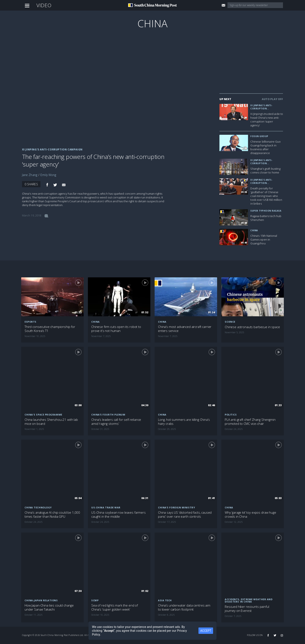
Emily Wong (48, 175)
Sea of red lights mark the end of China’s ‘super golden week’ (115, 607)
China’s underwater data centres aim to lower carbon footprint (184, 607)
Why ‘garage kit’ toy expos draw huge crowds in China (250, 515)
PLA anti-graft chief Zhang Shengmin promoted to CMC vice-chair (250, 422)
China (152, 23)
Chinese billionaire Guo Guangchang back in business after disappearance (265, 147)
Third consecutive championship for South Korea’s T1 (50, 329)
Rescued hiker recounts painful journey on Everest (247, 609)
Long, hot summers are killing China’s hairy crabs (184, 422)
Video (44, 5)
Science (230, 322)
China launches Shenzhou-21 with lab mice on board (51, 422)
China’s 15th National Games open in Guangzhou (264, 239)
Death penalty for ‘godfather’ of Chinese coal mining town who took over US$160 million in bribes (266, 196)
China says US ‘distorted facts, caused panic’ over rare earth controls (185, 515)
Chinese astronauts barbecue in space (252, 327)
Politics (231, 415)
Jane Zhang (30, 175)
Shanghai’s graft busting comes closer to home (265, 171)
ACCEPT (206, 631)
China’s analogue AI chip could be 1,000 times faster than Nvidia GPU (52, 515)
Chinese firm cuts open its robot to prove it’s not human (116, 329)
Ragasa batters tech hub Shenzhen (266, 218)
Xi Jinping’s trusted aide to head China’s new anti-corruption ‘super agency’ (267, 120)
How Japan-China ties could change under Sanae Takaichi (49, 607)
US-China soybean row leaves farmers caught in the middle (119, 515)
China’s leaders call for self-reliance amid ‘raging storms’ (116, 422)
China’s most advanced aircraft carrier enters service (185, 329)
